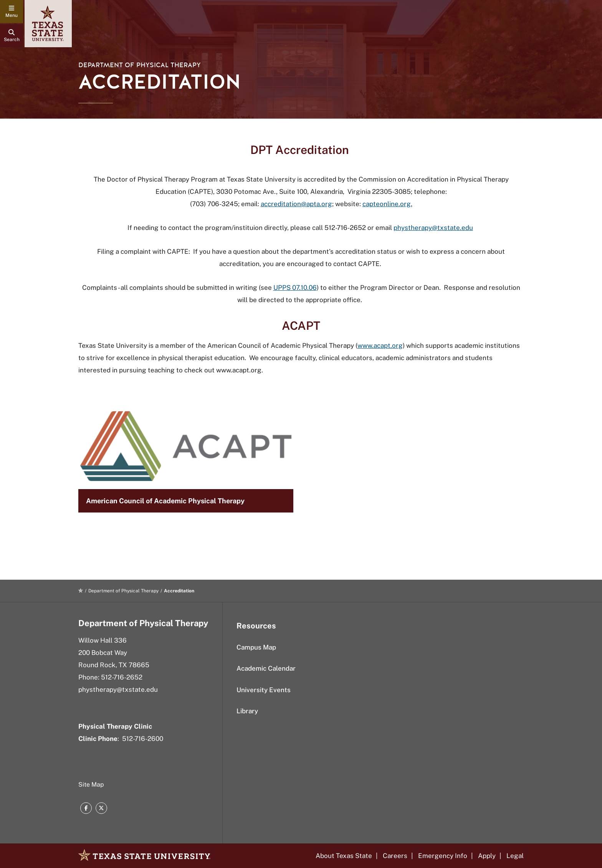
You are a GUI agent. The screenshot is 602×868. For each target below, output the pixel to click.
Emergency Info (443, 856)
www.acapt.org (380, 346)
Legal (515, 856)
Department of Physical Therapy (140, 65)
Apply (487, 856)
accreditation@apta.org (296, 204)
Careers (395, 856)
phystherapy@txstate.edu (433, 228)
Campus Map (256, 647)
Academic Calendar (266, 668)
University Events (264, 690)
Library (247, 711)
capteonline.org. (387, 204)
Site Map (91, 785)
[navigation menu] (12, 12)
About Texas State (344, 856)
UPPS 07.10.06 (295, 288)
